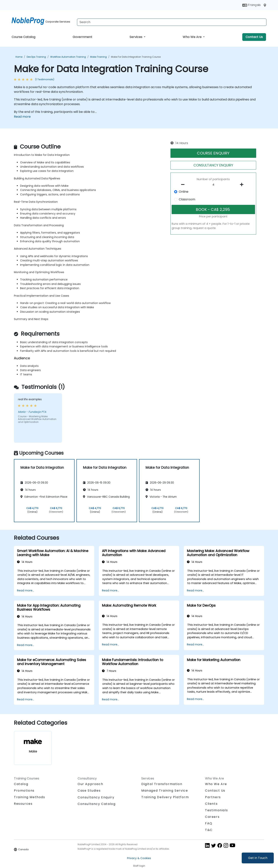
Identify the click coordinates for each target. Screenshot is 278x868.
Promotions (24, 791)
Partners (213, 797)
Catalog (21, 784)
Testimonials (216, 810)
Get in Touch (258, 858)
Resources (23, 804)
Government (82, 37)
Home (19, 57)
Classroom (187, 199)
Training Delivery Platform (165, 797)
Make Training (98, 57)
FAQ (209, 823)
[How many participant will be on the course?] (213, 185)
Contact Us (254, 37)
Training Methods (30, 797)
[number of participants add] (243, 185)
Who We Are (192, 37)
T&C (209, 830)
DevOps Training (36, 57)
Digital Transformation (162, 784)
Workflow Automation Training (68, 57)
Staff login (139, 866)
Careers (212, 817)
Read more (22, 117)
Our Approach (90, 784)
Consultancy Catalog (97, 804)
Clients (211, 804)
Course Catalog (23, 37)
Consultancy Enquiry (96, 797)
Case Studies (89, 791)
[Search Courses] (172, 22)
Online (184, 192)
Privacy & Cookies (139, 858)
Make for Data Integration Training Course (136, 57)
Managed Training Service (165, 791)
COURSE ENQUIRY (213, 153)
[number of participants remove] (184, 185)
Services (136, 37)
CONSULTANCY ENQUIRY (213, 165)
